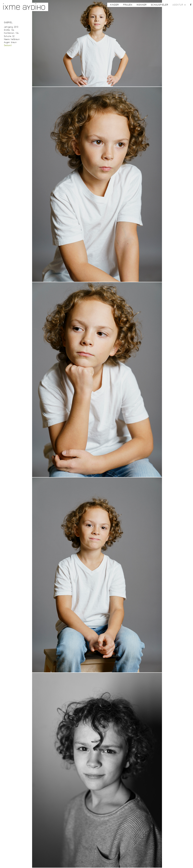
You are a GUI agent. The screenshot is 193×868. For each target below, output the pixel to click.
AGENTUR (179, 5)
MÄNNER (142, 5)
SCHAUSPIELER (160, 5)
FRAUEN (128, 5)
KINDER (114, 5)
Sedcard (8, 45)
